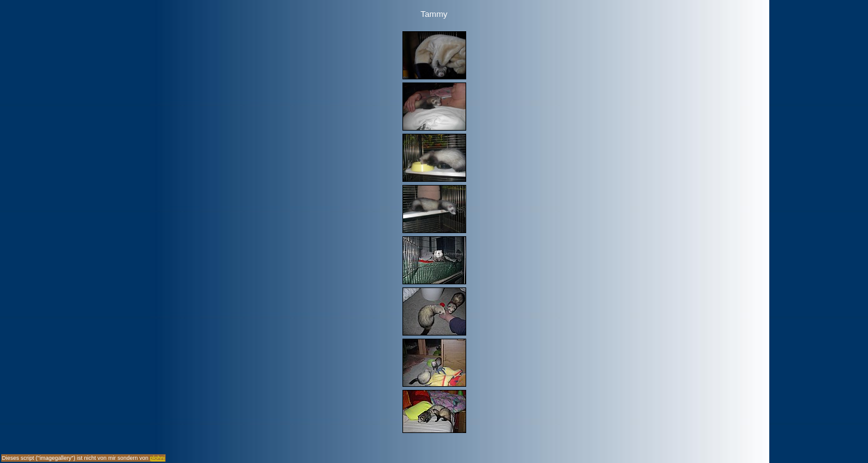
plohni (157, 458)
